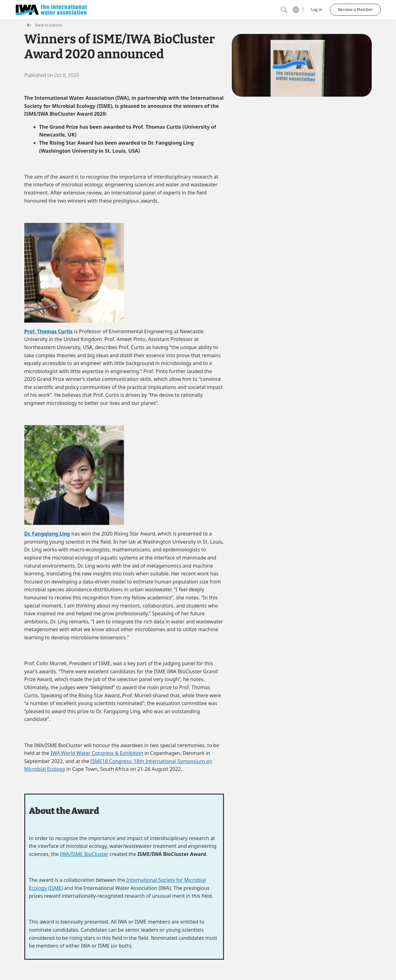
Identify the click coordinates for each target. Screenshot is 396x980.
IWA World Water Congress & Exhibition (97, 753)
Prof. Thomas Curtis (49, 331)
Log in (317, 10)
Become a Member (355, 10)
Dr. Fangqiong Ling (47, 534)
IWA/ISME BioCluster (84, 854)
